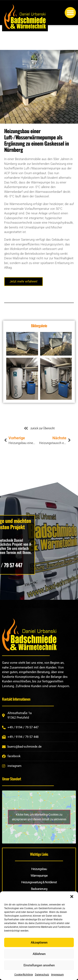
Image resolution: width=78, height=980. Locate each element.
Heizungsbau (39, 869)
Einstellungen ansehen (39, 965)
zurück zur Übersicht (42, 428)
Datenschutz (42, 975)
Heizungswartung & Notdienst (39, 882)
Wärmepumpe (39, 876)
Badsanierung (39, 889)
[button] (72, 897)
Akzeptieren (39, 943)
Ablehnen (39, 954)
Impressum (58, 975)
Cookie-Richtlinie (24, 975)
